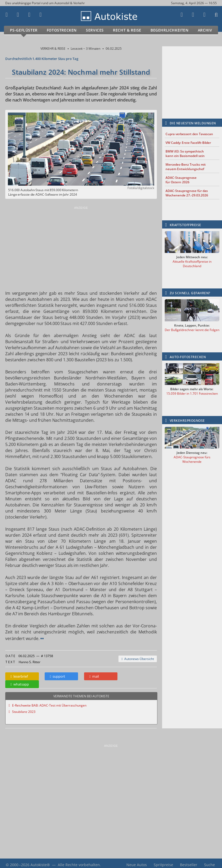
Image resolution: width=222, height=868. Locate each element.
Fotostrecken (62, 30)
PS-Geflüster (24, 30)
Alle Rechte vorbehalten (79, 862)
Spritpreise (163, 862)
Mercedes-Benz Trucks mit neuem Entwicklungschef (186, 167)
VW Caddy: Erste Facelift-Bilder (188, 143)
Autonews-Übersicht (138, 659)
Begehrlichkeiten (170, 30)
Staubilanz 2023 (24, 709)
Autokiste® (40, 862)
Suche (210, 862)
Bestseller (189, 862)
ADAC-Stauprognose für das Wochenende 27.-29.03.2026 (187, 193)
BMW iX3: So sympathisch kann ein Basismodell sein (185, 154)
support (57, 676)
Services (95, 30)
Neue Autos (137, 862)
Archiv (205, 30)
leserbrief (19, 676)
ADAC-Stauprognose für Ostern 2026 (181, 180)
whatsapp (138, 676)
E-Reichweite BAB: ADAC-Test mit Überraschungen (49, 702)
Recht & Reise (127, 30)
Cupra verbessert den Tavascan (189, 134)
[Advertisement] (81, 247)
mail (94, 676)
